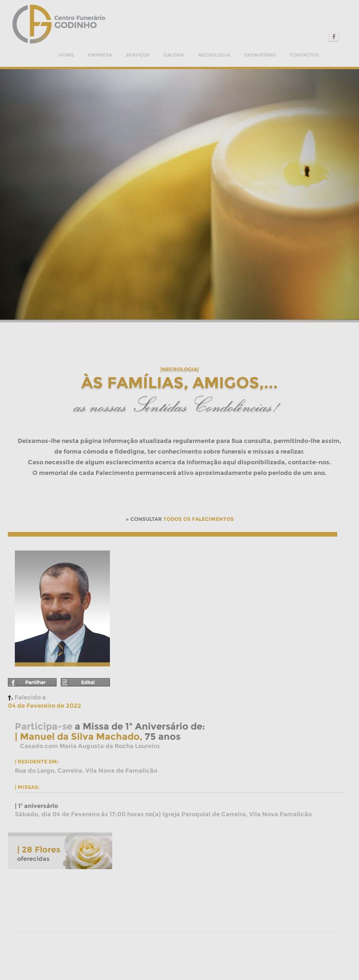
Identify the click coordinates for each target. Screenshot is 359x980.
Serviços (138, 55)
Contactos (304, 55)
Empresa (100, 55)
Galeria (174, 55)
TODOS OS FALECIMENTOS (199, 519)
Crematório (260, 55)
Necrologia (214, 55)
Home (67, 55)
